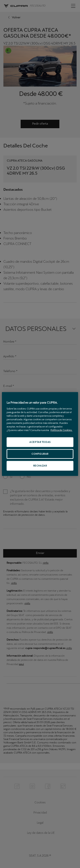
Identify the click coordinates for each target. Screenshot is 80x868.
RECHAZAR (40, 465)
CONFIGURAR (40, 454)
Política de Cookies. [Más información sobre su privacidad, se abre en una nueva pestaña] (61, 430)
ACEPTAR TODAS (40, 442)
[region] (40, 434)
